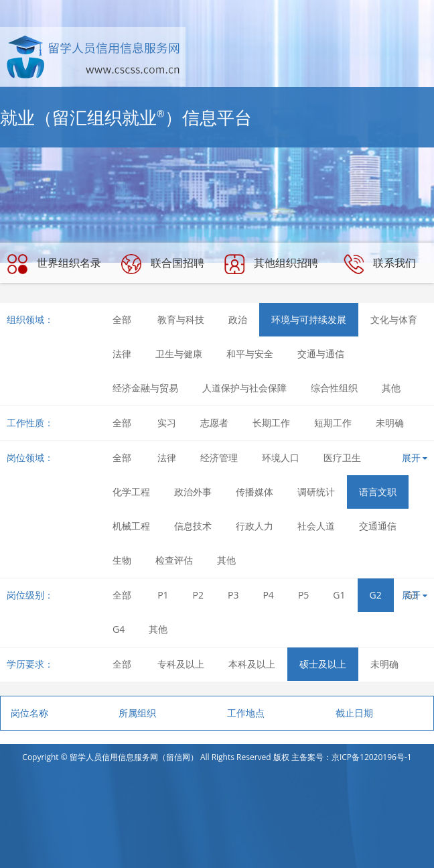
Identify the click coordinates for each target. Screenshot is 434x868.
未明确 (390, 423)
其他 (391, 388)
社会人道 (316, 526)
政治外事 (193, 492)
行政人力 (255, 526)
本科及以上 (252, 664)
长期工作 (271, 423)
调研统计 (316, 492)
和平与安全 (250, 354)
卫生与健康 (179, 354)
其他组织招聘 (271, 264)
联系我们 (380, 264)
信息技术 (193, 526)
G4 (119, 629)
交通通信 (378, 526)
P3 (233, 595)
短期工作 (333, 423)
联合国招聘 (163, 264)
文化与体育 (394, 319)
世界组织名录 (54, 264)
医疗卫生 (342, 457)
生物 (122, 560)
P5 (303, 595)
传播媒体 (255, 492)
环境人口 (281, 457)
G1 (339, 595)
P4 (268, 595)
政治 (238, 319)
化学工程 (131, 492)
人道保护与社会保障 (244, 388)
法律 (122, 354)
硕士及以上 (323, 664)
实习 (167, 423)
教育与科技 (181, 319)
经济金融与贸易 (145, 388)
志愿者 (214, 423)
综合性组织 (334, 388)
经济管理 (219, 457)
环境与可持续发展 (309, 319)
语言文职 (378, 492)
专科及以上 (181, 664)
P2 (198, 595)
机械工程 (131, 526)
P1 (163, 595)
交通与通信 (321, 354)
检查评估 (174, 560)
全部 (122, 319)
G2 (376, 595)
